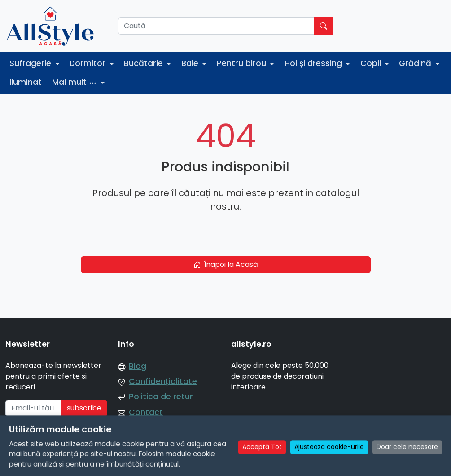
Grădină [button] (416, 63)
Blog (138, 366)
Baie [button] (191, 63)
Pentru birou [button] (243, 63)
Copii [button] (372, 63)
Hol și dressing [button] (314, 63)
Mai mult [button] (76, 82)
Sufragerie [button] (31, 63)
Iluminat (26, 82)
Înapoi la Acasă (226, 264)
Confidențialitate (163, 381)
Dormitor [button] (89, 63)
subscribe (84, 408)
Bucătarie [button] (144, 63)
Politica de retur (161, 397)
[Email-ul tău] (33, 408)
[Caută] (216, 26)
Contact (146, 412)
